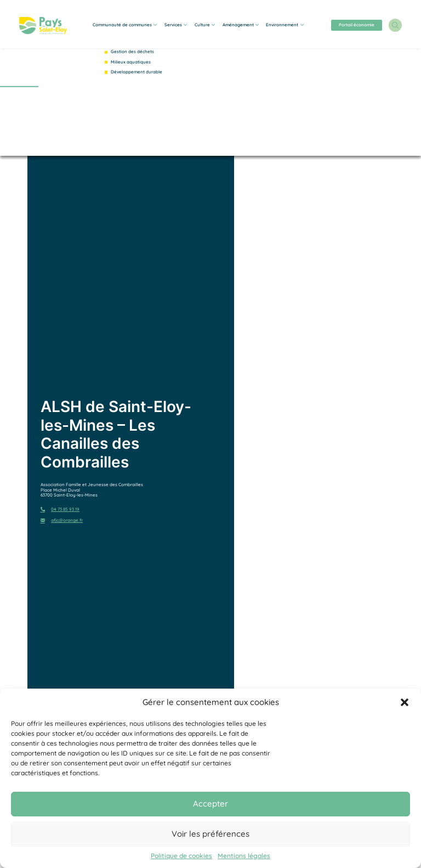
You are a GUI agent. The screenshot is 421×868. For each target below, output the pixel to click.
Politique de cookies (181, 856)
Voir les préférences (210, 834)
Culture (205, 25)
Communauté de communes (125, 25)
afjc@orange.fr (62, 520)
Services (176, 25)
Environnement (285, 25)
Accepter (210, 804)
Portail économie (357, 25)
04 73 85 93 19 (60, 509)
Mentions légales (244, 856)
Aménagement (241, 25)
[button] (405, 702)
